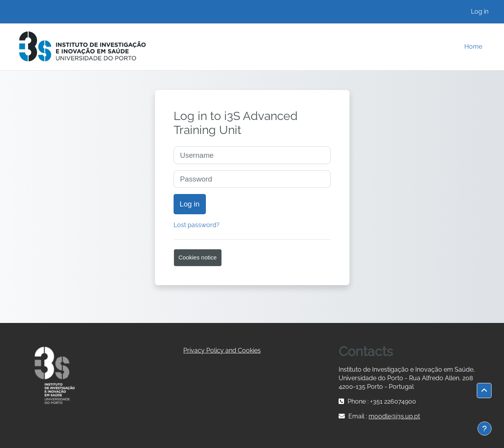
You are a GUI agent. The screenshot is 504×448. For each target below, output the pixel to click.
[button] (484, 391)
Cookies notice (198, 257)
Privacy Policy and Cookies (222, 350)
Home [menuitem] (473, 47)
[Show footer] (485, 429)
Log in (480, 11)
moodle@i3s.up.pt (394, 416)
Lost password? (197, 225)
